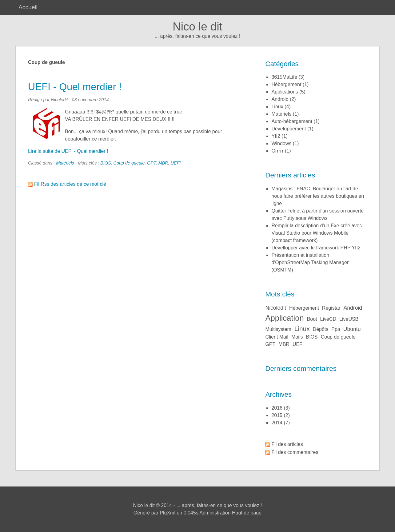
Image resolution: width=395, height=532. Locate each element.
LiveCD (328, 319)
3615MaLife (284, 77)
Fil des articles (287, 444)
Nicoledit (276, 308)
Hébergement (286, 84)
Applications (285, 92)
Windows (281, 143)
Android (280, 99)
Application (284, 318)
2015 (277, 415)
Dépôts (321, 329)
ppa (336, 329)
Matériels (65, 163)
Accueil (28, 7)
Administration (215, 513)
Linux (277, 107)
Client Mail (277, 337)
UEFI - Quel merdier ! (75, 87)
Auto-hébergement (292, 121)
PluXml (168, 513)
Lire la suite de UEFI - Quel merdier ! (68, 151)
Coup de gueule (129, 163)
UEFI (176, 163)
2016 (277, 408)
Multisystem (278, 329)
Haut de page (247, 513)
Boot (312, 319)
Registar (331, 308)
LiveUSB (349, 319)
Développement (289, 129)
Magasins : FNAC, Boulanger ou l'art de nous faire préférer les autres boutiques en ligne (318, 196)
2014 (277, 423)
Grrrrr (277, 151)
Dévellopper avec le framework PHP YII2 (316, 248)
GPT (151, 163)
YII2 (276, 136)
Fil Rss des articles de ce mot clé (70, 184)
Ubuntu (352, 329)
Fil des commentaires (295, 452)
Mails (297, 337)
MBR (163, 163)
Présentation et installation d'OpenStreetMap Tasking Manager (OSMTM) (310, 262)
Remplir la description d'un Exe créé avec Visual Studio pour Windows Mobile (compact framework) (317, 233)
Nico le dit (197, 27)
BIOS (106, 163)
